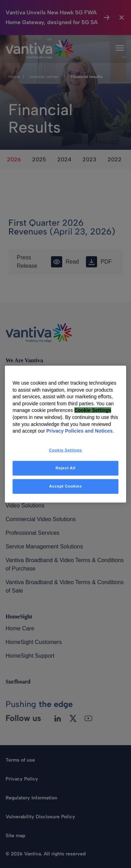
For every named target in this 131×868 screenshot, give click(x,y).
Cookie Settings (93, 410)
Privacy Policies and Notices (80, 431)
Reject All (65, 468)
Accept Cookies (65, 486)
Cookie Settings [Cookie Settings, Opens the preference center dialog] (65, 450)
